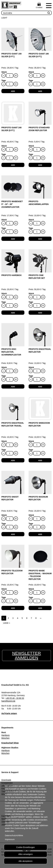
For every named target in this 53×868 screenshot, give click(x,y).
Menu (49, 5)
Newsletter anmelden (26, 655)
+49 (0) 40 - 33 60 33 (15, 698)
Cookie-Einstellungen (26, 847)
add (13, 91)
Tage (4, 80)
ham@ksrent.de (8, 701)
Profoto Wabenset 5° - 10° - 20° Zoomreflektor (12, 204)
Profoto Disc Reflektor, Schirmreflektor (11, 352)
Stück (4, 72)
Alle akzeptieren (26, 861)
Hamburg (5, 735)
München (5, 738)
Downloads (6, 780)
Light (4, 18)
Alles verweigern (26, 854)
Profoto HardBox (11, 275)
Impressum (10, 839)
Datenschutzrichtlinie (14, 835)
